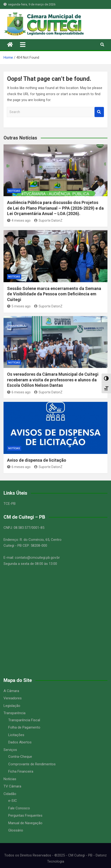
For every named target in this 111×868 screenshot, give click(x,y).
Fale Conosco (19, 808)
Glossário (16, 830)
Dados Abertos (20, 742)
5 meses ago (19, 306)
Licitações (16, 735)
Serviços (10, 750)
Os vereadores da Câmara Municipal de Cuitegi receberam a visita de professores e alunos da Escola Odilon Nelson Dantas (53, 380)
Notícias (14, 191)
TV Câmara (12, 786)
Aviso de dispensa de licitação (37, 460)
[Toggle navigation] (23, 45)
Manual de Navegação (25, 823)
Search (99, 112)
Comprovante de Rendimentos (32, 764)
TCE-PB (10, 504)
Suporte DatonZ (48, 220)
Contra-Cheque (20, 757)
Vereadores (13, 698)
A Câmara (11, 691)
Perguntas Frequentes (25, 815)
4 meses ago (19, 220)
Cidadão (10, 794)
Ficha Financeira (21, 771)
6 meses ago (19, 392)
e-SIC (13, 801)
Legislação (12, 706)
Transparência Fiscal (24, 720)
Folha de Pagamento (24, 727)
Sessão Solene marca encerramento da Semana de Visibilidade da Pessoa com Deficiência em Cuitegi (54, 294)
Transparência (14, 713)
